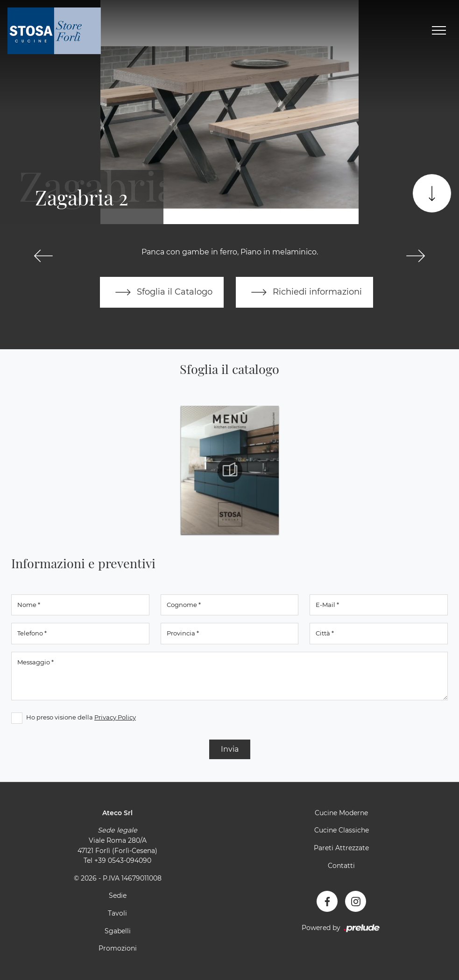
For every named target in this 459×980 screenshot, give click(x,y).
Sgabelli (118, 931)
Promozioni (118, 948)
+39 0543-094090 (123, 860)
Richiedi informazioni (304, 292)
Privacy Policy (115, 717)
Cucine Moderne (341, 813)
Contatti (341, 866)
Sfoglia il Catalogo (162, 292)
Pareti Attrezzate (341, 848)
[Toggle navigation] (439, 31)
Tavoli (117, 913)
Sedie (118, 895)
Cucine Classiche (342, 830)
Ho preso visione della (81, 717)
